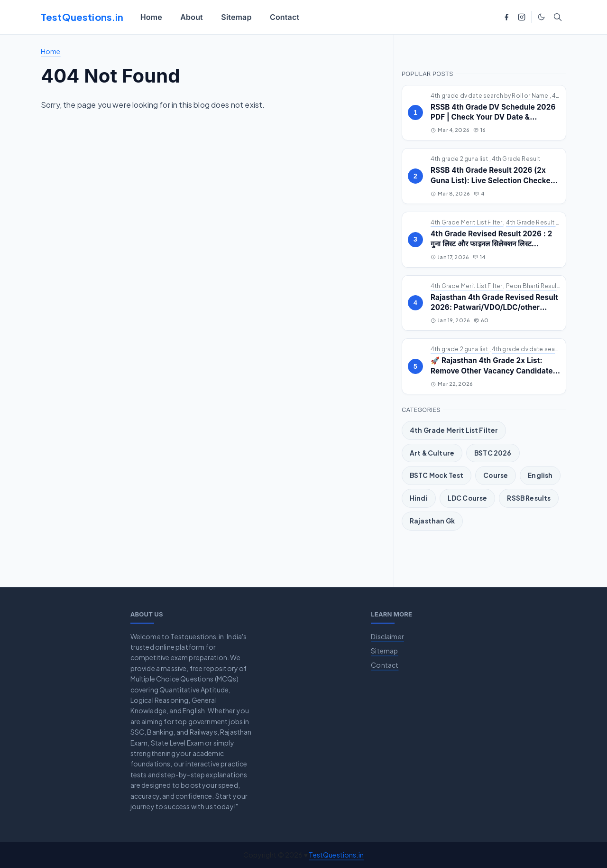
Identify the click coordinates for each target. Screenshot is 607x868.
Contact (385, 665)
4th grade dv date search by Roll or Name (490, 96)
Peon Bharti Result (533, 286)
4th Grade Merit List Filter (467, 222)
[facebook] (506, 17)
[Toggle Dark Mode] (541, 17)
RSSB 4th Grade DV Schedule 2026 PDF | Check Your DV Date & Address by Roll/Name (493, 117)
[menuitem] (152, 17)
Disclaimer (387, 636)
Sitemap (384, 651)
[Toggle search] (558, 17)
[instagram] (522, 17)
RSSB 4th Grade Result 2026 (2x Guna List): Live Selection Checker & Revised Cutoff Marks (492, 180)
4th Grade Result (516, 159)
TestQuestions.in (82, 17)
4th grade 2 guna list (460, 159)
